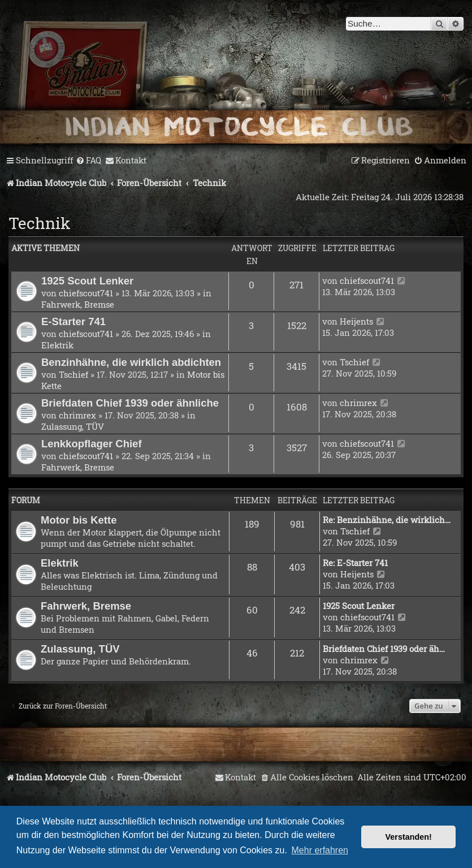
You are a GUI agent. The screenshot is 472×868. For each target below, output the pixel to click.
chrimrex (77, 415)
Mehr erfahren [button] (320, 850)
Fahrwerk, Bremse (78, 304)
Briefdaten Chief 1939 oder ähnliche (130, 403)
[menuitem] (88, 161)
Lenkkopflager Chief (92, 444)
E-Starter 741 (73, 321)
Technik (40, 223)
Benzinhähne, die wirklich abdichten (131, 362)
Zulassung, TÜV (73, 426)
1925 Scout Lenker (87, 281)
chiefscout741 (86, 293)
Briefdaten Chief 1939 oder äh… (384, 649)
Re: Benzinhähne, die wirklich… (387, 520)
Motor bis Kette (79, 520)
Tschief (73, 374)
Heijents (356, 321)
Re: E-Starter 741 (355, 563)
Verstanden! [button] (409, 837)
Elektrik (57, 345)
